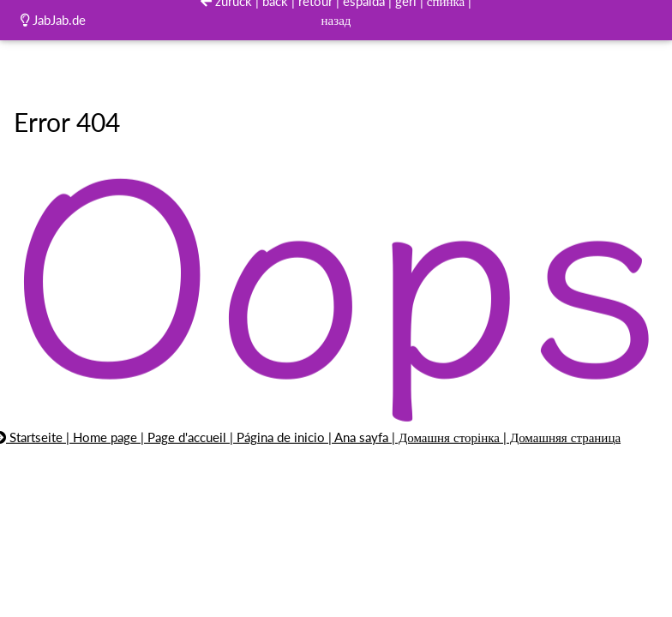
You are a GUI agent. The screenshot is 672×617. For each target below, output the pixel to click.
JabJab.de (53, 20)
